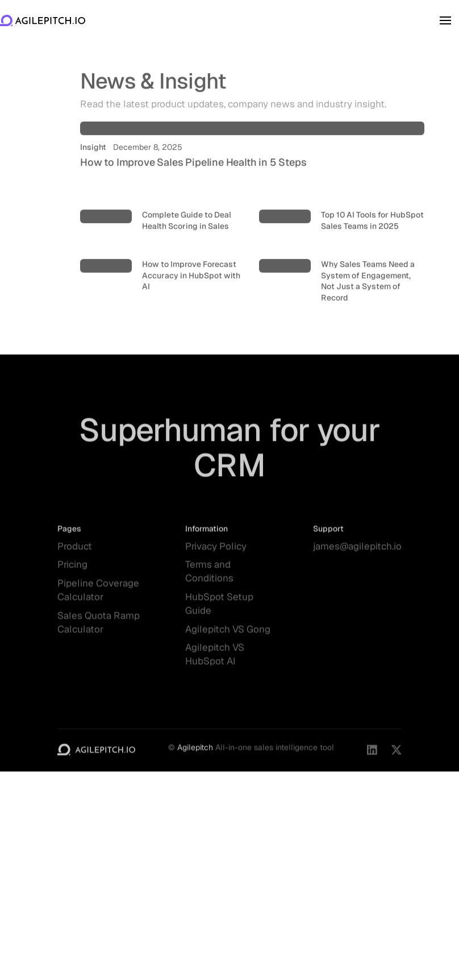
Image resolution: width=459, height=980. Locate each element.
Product (75, 551)
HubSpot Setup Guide (219, 608)
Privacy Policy (216, 551)
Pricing (72, 570)
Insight (93, 156)
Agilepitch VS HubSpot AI (215, 660)
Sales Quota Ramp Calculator (99, 627)
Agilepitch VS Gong (228, 634)
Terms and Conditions (209, 577)
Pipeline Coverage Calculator (98, 595)
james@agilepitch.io (357, 551)
